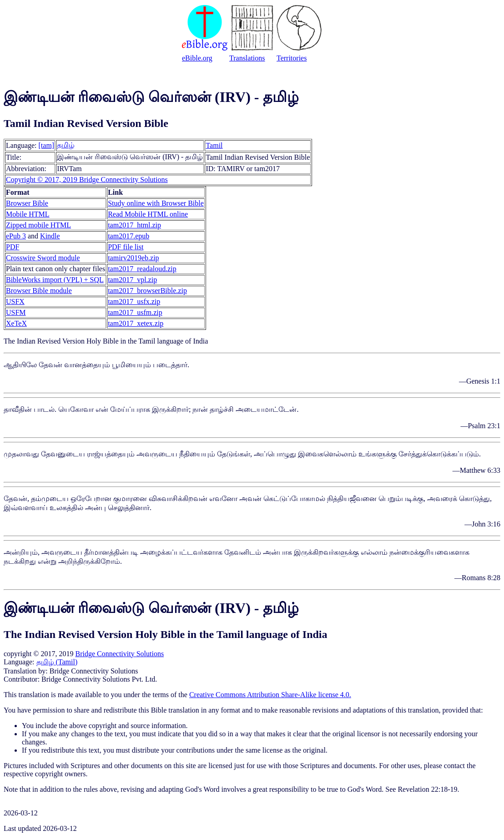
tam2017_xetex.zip (136, 323)
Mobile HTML (28, 214)
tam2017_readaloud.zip (142, 269)
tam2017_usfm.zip (135, 312)
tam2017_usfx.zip (134, 301)
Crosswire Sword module (43, 258)
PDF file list (126, 247)
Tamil (214, 145)
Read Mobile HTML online (148, 214)
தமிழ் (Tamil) (57, 662)
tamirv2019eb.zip (133, 258)
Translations (247, 58)
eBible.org (197, 58)
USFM (16, 312)
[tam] (47, 145)
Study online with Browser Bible (156, 203)
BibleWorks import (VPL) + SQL (55, 280)
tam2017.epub (129, 236)
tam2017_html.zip (134, 225)
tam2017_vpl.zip (132, 280)
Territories (292, 58)
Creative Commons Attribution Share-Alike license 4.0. (270, 695)
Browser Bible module (39, 291)
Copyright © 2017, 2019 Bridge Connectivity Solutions (87, 180)
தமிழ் (66, 145)
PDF (13, 247)
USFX (15, 301)
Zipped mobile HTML (38, 225)
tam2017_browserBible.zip (147, 291)
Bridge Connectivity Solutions (119, 654)
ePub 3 (16, 236)
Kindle (50, 236)
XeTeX (16, 323)
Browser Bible (27, 203)
